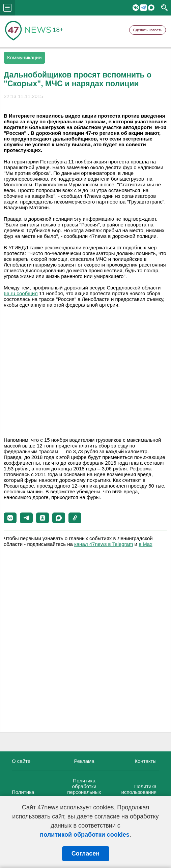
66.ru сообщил (21, 293)
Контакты (146, 761)
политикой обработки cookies (84, 835)
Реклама (84, 761)
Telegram (144, 8)
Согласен (85, 854)
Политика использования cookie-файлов (139, 792)
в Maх (145, 544)
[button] (10, 518)
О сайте (21, 761)
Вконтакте (136, 8)
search (164, 8)
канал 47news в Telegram (104, 544)
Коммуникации (24, 57)
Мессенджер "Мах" (151, 8)
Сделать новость (148, 30)
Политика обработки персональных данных (84, 789)
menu (7, 8)
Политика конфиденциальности (37, 795)
